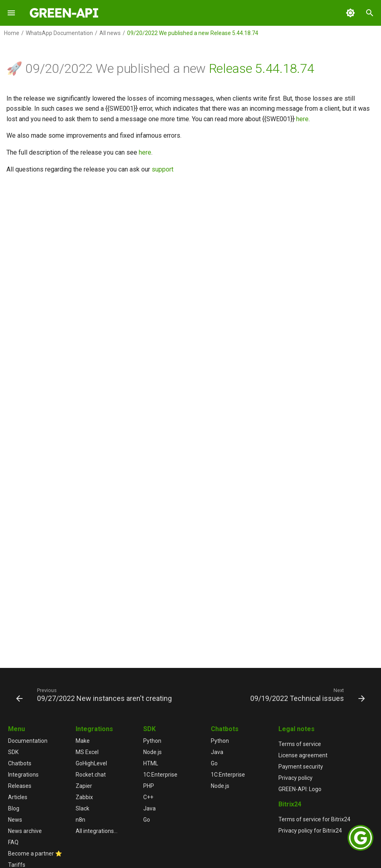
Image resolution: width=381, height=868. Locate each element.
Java (149, 808)
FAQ (13, 842)
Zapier (84, 786)
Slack (82, 808)
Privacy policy (296, 778)
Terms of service (300, 744)
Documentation (28, 741)
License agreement (303, 755)
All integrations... (97, 831)
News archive (25, 831)
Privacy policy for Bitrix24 (310, 831)
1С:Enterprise (160, 775)
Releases (20, 786)
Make (83, 741)
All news (110, 33)
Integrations (23, 775)
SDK (13, 752)
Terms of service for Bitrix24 (314, 819)
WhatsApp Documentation (59, 33)
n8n (80, 820)
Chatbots (20, 763)
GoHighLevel (91, 763)
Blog (14, 808)
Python (152, 741)
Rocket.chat (91, 775)
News (15, 820)
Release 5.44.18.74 (262, 68)
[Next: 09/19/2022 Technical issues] (306, 694)
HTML (151, 763)
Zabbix (84, 797)
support (163, 169)
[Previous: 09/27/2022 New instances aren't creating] (95, 694)
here (302, 119)
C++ (148, 797)
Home (12, 33)
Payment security (301, 767)
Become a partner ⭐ (35, 854)
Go (147, 820)
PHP (149, 786)
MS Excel (87, 752)
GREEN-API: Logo (300, 789)
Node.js (152, 752)
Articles (18, 797)
